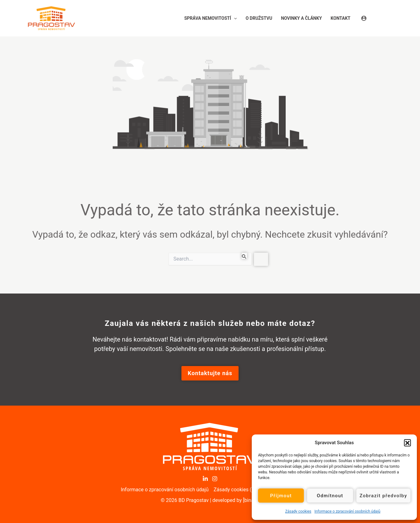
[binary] (251, 500)
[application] (234, 18)
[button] (407, 443)
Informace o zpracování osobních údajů (347, 511)
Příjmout (281, 496)
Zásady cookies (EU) (236, 490)
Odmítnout (330, 496)
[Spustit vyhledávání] (244, 256)
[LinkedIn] (205, 479)
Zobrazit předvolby (384, 496)
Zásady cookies (298, 511)
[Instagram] (215, 479)
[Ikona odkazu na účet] (377, 18)
